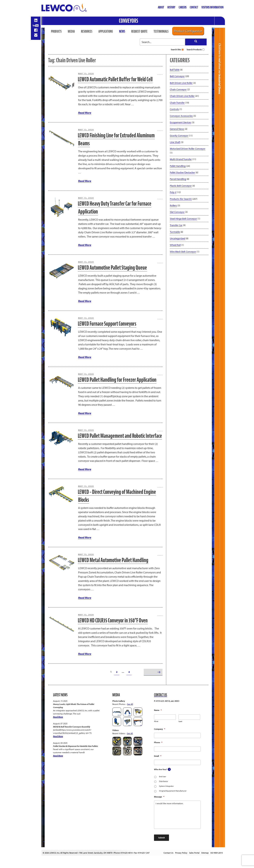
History (171, 7)
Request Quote (139, 31)
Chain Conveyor (178, 89)
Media (71, 31)
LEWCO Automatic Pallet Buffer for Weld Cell (115, 79)
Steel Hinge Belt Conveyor (183, 219)
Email (158, 756)
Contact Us (168, 853)
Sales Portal (194, 853)
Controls (174, 109)
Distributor (164, 781)
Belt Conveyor (177, 76)
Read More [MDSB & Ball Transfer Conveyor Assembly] (58, 736)
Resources (87, 31)
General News (177, 129)
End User (163, 776)
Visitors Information (212, 7)
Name (158, 710)
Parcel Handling (178, 179)
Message (159, 797)
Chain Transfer (177, 103)
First (156, 721)
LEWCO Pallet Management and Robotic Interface (120, 436)
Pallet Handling (178, 166)
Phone (158, 742)
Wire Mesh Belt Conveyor (183, 252)
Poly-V (173, 192)
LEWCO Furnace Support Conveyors (107, 324)
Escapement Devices (181, 122)
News (122, 31)
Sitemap (205, 853)
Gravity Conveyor (179, 136)
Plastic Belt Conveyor (181, 186)
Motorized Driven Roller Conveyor (188, 149)
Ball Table (175, 70)
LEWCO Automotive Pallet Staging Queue (112, 268)
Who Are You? (160, 769)
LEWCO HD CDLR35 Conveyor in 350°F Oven (113, 620)
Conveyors (128, 21)
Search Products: (196, 49)
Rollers (173, 205)
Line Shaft (175, 142)
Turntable (175, 232)
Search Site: (177, 49)
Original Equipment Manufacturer (173, 791)
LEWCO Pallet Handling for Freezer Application (117, 380)
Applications (106, 31)
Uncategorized (178, 238)
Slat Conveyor (177, 212)
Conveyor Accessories (181, 116)
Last (181, 721)
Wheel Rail (175, 245)
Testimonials (161, 31)
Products (56, 31)
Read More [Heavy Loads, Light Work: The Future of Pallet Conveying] (58, 717)
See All (130, 704)
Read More (85, 113)
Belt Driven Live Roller (181, 83)
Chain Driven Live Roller (182, 96)
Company (160, 729)
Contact (194, 7)
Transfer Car (176, 225)
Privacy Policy (181, 853)
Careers (183, 7)
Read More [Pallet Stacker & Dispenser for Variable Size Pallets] (58, 756)
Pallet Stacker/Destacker (182, 172)
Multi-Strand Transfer (181, 159)
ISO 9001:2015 (217, 853)
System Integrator (166, 786)
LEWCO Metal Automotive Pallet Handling (113, 560)
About (161, 7)
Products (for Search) (181, 199)
